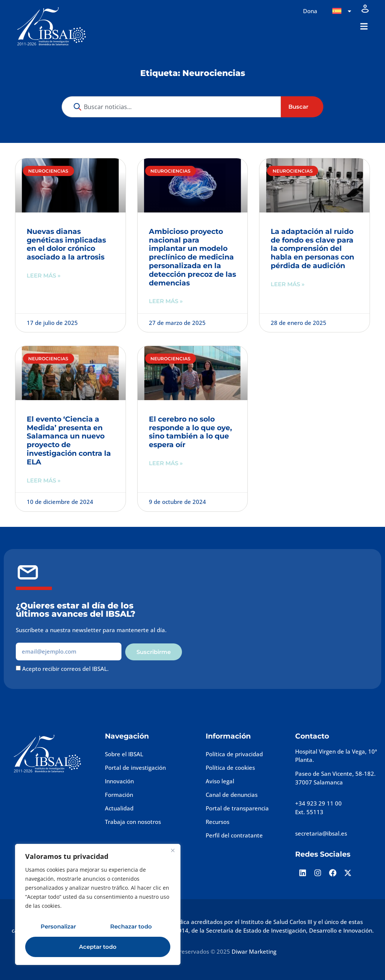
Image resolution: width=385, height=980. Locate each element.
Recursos (218, 822)
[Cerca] (173, 850)
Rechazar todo (131, 926)
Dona (310, 11)
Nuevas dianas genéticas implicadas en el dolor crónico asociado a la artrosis (66, 244)
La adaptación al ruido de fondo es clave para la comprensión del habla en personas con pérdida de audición (312, 249)
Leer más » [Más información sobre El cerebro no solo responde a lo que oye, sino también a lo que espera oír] (166, 463)
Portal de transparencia (237, 808)
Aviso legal (220, 781)
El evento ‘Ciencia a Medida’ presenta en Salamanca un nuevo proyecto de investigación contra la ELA (69, 441)
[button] (364, 27)
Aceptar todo (98, 947)
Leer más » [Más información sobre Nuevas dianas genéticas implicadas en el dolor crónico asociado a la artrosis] (44, 275)
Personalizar (58, 926)
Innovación (119, 781)
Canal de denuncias (232, 795)
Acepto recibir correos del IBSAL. (65, 669)
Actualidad (119, 808)
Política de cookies (230, 768)
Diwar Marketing (254, 951)
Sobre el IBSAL (124, 754)
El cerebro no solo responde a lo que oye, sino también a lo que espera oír (190, 432)
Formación (119, 795)
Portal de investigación (135, 768)
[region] (98, 904)
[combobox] (171, 107)
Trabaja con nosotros (133, 822)
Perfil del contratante (234, 835)
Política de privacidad (234, 754)
